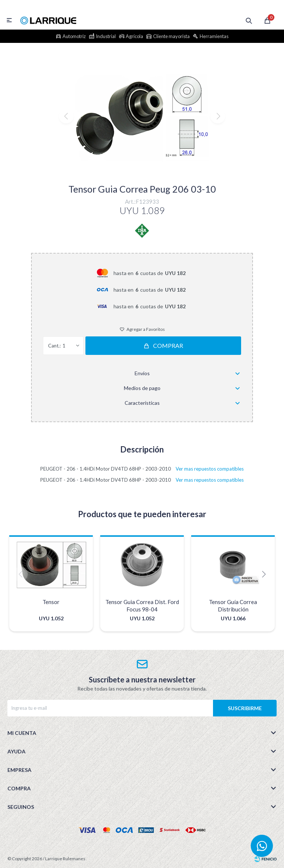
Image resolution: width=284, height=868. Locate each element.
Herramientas (214, 36)
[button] (142, 170)
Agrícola (134, 36)
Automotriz (74, 36)
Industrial (106, 36)
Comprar (168, 345)
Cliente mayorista (171, 36)
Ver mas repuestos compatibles (210, 469)
